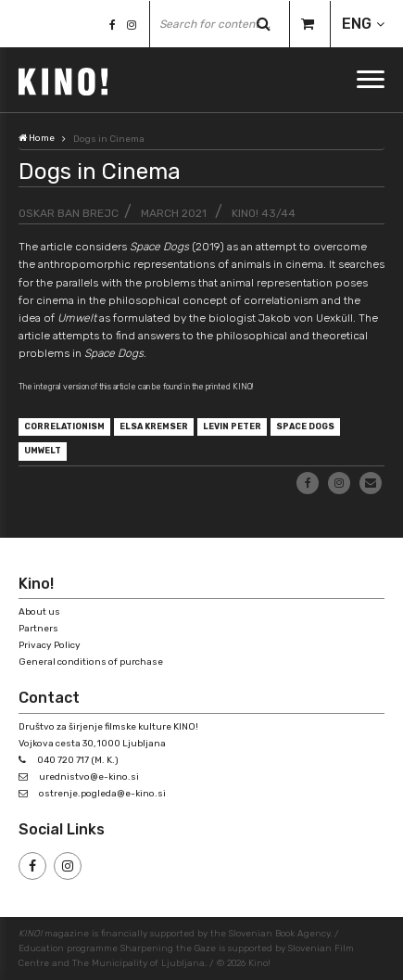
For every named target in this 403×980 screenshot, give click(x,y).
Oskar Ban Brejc (69, 213)
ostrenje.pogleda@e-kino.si (102, 794)
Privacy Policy (50, 645)
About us (39, 612)
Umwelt (43, 451)
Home (37, 138)
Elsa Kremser (154, 426)
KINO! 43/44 (264, 213)
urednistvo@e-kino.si (89, 777)
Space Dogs (305, 426)
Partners (38, 629)
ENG (357, 24)
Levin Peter (232, 426)
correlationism (64, 426)
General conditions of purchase (91, 662)
